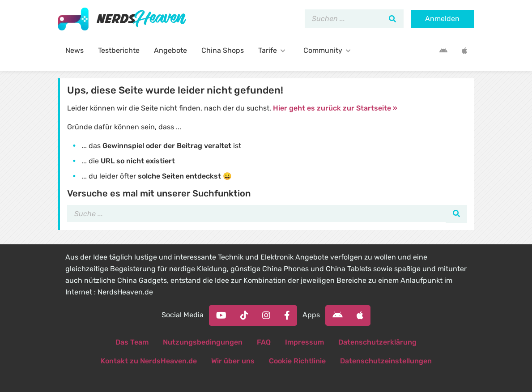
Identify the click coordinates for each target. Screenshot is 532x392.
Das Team (132, 342)
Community (329, 50)
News (74, 50)
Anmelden (442, 19)
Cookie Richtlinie (297, 361)
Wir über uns (233, 361)
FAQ (264, 342)
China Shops (223, 50)
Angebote (170, 50)
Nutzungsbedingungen (203, 342)
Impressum (304, 342)
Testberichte (119, 50)
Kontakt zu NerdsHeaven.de (149, 361)
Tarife (274, 50)
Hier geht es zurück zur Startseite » (335, 108)
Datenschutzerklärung (377, 342)
